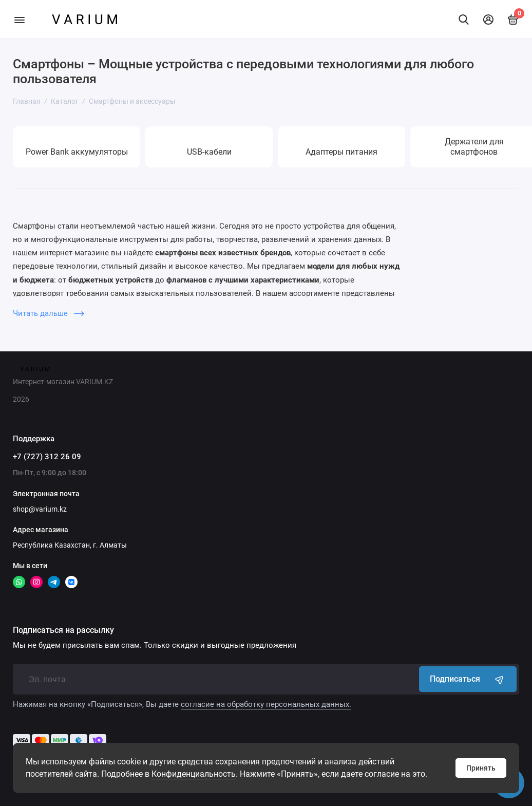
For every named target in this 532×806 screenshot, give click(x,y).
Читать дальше (49, 313)
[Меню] (19, 19)
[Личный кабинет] (488, 20)
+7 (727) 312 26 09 (47, 457)
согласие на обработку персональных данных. (266, 704)
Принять (481, 768)
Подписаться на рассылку (63, 630)
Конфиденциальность (194, 774)
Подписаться (468, 679)
